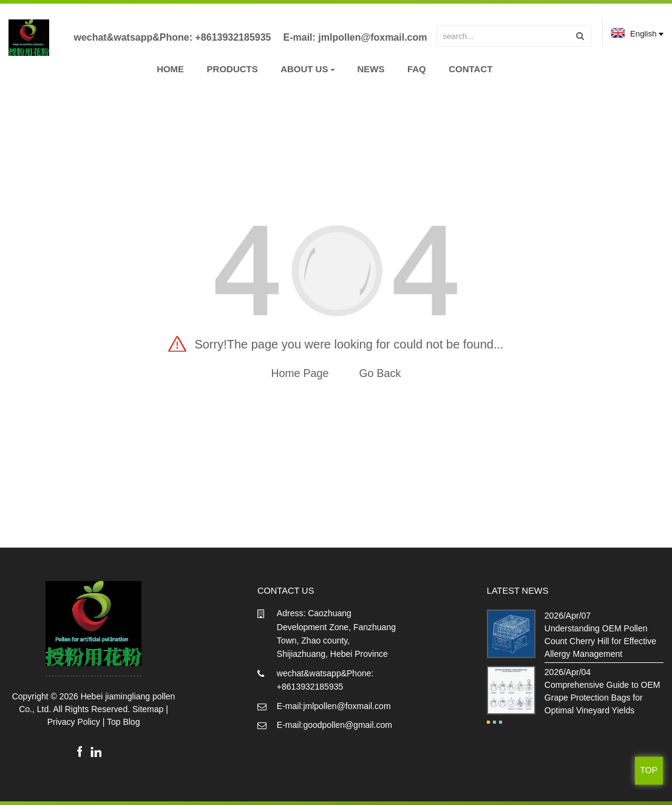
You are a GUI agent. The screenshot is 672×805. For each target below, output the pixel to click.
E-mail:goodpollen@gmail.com (334, 725)
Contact (470, 69)
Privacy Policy (74, 722)
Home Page (300, 373)
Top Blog (123, 722)
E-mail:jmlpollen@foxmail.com (334, 706)
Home (170, 69)
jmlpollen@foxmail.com (372, 37)
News (371, 69)
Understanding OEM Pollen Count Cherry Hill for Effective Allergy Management (600, 641)
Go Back (380, 373)
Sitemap (148, 709)
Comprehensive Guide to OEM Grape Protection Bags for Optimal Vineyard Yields (602, 698)
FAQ (417, 69)
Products (232, 69)
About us (307, 69)
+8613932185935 (233, 37)
